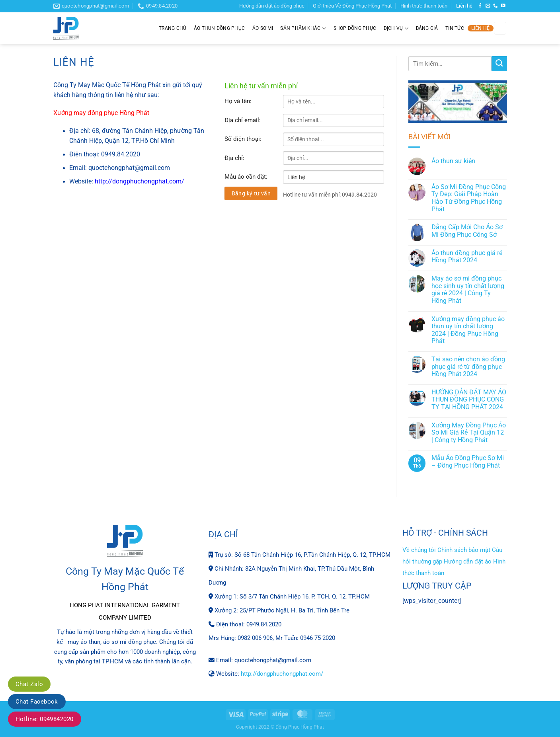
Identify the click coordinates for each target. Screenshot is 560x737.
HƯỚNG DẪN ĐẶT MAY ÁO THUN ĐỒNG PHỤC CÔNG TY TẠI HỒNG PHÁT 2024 (469, 400)
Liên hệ (464, 6)
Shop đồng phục (355, 28)
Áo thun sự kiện (453, 161)
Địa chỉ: (234, 158)
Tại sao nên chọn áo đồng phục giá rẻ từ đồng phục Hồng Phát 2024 (468, 367)
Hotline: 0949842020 (45, 719)
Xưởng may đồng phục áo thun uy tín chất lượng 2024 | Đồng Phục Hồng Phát (468, 330)
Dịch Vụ (396, 28)
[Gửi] (499, 64)
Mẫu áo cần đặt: (246, 177)
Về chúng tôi (419, 550)
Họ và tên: (238, 101)
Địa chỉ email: (243, 120)
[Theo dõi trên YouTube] (503, 6)
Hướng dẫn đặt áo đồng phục (272, 6)
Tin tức (455, 28)
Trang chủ (173, 28)
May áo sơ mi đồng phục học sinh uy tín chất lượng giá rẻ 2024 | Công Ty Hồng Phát (468, 290)
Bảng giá (427, 28)
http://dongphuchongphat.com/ (140, 181)
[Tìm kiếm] (500, 28)
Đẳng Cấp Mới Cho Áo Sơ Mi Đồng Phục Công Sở (467, 231)
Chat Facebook (37, 702)
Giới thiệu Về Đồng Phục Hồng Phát (352, 6)
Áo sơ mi (263, 28)
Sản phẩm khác (303, 28)
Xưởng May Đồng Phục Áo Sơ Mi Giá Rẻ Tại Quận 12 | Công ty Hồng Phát (469, 433)
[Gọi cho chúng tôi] (496, 6)
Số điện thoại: (243, 139)
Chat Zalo (29, 684)
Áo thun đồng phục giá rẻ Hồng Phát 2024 (467, 257)
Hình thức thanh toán (424, 6)
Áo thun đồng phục (219, 28)
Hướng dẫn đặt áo (468, 562)
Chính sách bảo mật (464, 550)
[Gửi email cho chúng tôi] (488, 6)
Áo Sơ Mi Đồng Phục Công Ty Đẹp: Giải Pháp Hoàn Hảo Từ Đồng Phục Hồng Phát (469, 198)
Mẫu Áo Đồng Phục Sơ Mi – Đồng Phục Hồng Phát (468, 462)
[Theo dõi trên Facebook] (480, 6)
